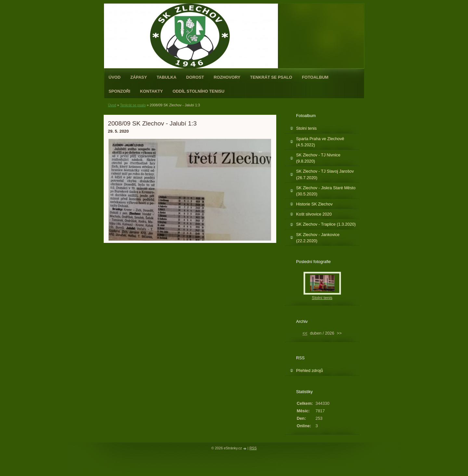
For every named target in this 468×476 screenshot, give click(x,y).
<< (305, 333)
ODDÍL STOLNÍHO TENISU (199, 91)
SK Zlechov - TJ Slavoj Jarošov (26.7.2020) (325, 174)
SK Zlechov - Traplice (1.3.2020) (326, 224)
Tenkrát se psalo (271, 77)
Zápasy (139, 77)
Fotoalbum (315, 77)
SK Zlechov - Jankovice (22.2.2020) (318, 238)
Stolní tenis (306, 128)
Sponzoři (119, 91)
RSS (253, 448)
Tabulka (167, 77)
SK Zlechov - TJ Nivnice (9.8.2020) (318, 158)
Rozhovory (227, 77)
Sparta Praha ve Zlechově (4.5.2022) (320, 142)
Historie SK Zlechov (314, 204)
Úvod (115, 77)
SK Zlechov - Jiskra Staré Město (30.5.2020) (326, 191)
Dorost (195, 77)
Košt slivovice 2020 (314, 214)
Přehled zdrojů (310, 370)
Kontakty (151, 91)
